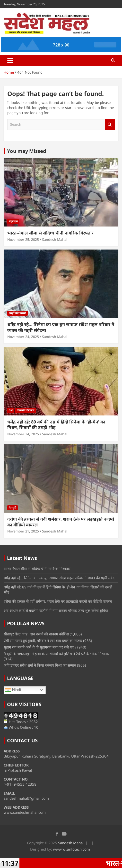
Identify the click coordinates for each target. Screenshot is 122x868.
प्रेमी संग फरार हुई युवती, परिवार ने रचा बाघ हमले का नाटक (43, 641)
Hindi (13, 690)
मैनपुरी (13, 508)
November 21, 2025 (23, 531)
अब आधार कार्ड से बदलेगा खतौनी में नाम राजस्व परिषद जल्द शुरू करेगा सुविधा (56, 610)
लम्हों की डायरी (17, 313)
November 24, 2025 (23, 337)
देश (11, 410)
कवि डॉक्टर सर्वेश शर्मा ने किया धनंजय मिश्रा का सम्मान (40, 665)
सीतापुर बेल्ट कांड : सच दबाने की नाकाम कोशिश (36, 634)
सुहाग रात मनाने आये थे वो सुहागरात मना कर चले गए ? (40, 647)
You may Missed (27, 151)
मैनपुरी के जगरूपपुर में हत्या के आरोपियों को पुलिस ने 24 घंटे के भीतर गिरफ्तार (57, 654)
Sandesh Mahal (55, 239)
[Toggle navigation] (10, 61)
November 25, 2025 (23, 239)
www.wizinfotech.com (71, 849)
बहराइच (13, 221)
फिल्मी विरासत (26, 410)
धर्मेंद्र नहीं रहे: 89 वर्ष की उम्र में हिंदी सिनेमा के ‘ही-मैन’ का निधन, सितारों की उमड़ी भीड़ (56, 425)
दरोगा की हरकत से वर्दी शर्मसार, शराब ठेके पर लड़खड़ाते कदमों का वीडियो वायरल (61, 522)
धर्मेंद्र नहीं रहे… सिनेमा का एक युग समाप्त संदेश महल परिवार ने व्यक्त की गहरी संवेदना (61, 327)
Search (110, 125)
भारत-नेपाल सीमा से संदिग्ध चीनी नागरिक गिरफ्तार (50, 233)
